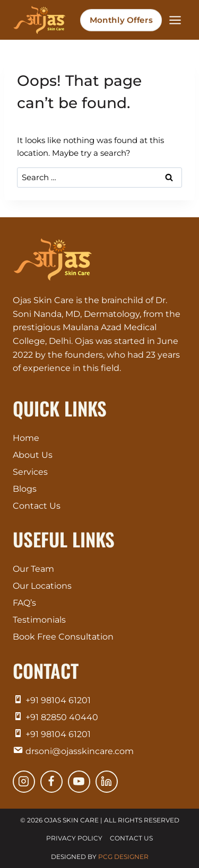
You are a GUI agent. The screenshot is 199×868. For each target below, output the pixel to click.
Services (30, 472)
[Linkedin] (107, 782)
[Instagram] (24, 782)
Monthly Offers (121, 20)
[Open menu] (175, 20)
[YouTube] (79, 782)
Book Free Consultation (63, 637)
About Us (33, 455)
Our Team (33, 569)
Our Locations (42, 586)
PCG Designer (123, 857)
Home (26, 438)
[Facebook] (51, 782)
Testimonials (39, 620)
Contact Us (37, 506)
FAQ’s (24, 603)
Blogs (25, 489)
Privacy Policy (74, 838)
